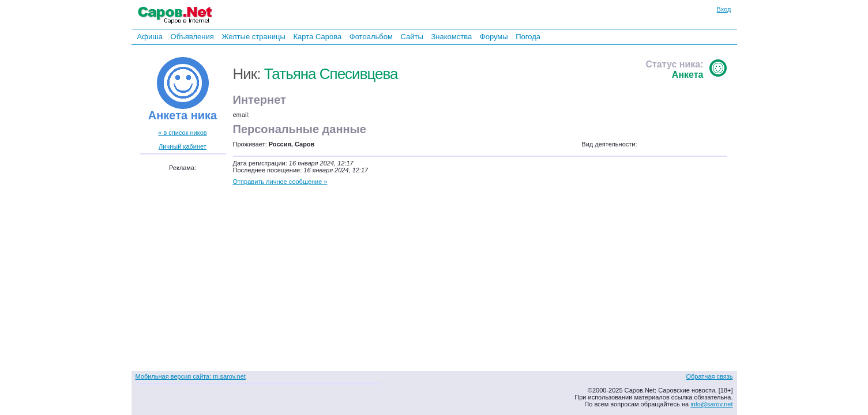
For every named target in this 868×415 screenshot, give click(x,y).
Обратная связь (709, 376)
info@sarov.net (711, 404)
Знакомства (451, 37)
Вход (724, 9)
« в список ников (182, 133)
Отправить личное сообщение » (280, 182)
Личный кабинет (183, 146)
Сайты (412, 37)
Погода (528, 37)
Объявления (192, 37)
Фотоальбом (371, 37)
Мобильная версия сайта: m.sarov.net (191, 376)
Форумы (494, 37)
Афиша (150, 37)
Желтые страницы (253, 37)
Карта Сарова (318, 37)
